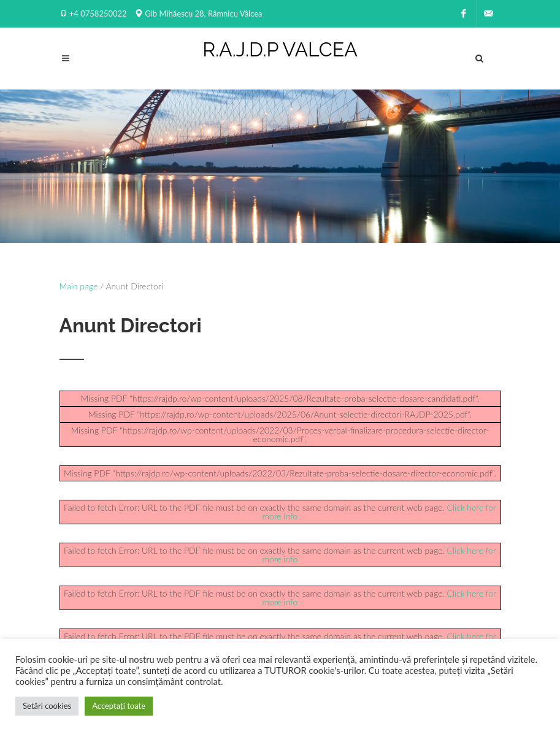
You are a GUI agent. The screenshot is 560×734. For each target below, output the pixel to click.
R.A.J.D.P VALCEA (280, 50)
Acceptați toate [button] (119, 706)
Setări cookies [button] (47, 706)
